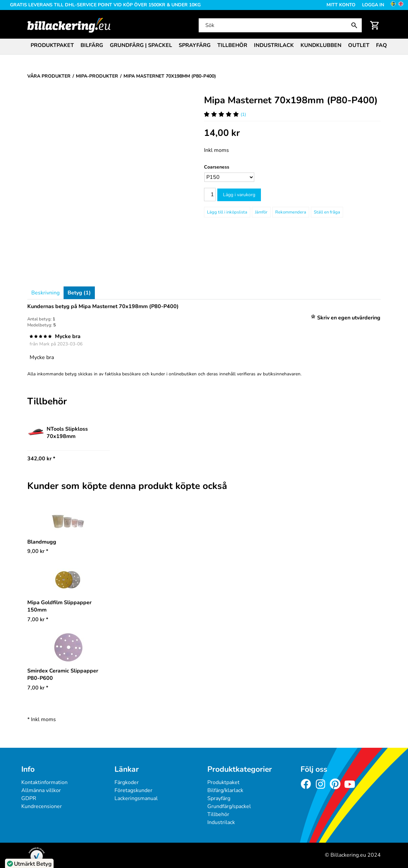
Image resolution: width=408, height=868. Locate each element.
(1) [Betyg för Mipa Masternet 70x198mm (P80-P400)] (225, 114)
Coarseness (217, 167)
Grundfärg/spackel (229, 806)
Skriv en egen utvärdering (349, 318)
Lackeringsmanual (136, 798)
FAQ (382, 45)
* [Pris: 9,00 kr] (38, 551)
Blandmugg (42, 542)
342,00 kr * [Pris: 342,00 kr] (41, 459)
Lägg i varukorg (239, 195)
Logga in (373, 5)
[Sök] (280, 25)
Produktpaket (52, 45)
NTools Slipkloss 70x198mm (58, 433)
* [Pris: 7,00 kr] (38, 620)
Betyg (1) (79, 293)
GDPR (29, 798)
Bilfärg (92, 45)
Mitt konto (341, 5)
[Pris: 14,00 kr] (222, 133)
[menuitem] (52, 45)
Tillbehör (232, 45)
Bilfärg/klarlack (225, 790)
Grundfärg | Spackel (141, 45)
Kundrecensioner (42, 806)
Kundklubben (321, 45)
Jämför (261, 212)
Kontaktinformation (44, 782)
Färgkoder (127, 782)
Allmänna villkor (41, 790)
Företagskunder (133, 790)
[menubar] (204, 46)
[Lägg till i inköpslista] (227, 212)
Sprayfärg (195, 45)
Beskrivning (45, 293)
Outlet (359, 45)
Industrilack (274, 45)
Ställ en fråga (327, 212)
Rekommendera (291, 212)
